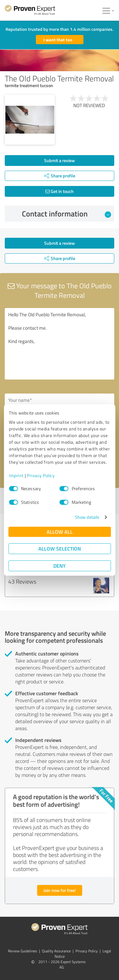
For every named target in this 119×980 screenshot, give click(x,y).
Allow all (60, 532)
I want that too (58, 40)
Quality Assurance (56, 951)
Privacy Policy (41, 475)
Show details (87, 517)
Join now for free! (60, 890)
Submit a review (60, 160)
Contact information (66, 214)
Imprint (16, 475)
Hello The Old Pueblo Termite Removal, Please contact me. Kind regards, (60, 344)
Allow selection (60, 548)
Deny (60, 566)
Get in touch (60, 191)
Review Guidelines (23, 951)
